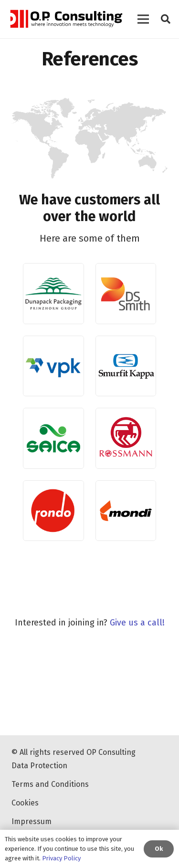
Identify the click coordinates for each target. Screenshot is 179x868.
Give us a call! (137, 623)
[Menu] (143, 19)
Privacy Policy (61, 858)
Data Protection (39, 766)
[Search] (166, 19)
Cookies (25, 803)
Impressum (32, 821)
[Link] (66, 19)
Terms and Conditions (50, 784)
